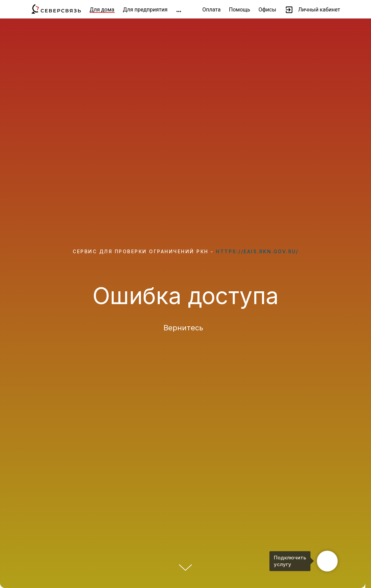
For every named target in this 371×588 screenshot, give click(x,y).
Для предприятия (145, 10)
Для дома (102, 10)
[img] (179, 11)
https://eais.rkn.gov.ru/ (257, 251)
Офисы (268, 10)
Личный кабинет (319, 10)
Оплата (212, 10)
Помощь (240, 10)
